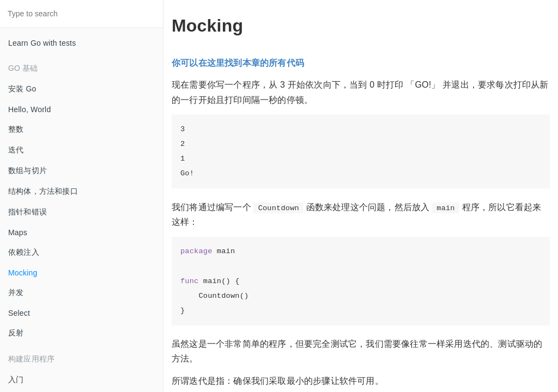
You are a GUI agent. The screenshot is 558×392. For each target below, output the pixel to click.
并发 (16, 292)
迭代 (16, 150)
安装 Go (22, 89)
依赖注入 (24, 252)
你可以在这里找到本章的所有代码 (238, 63)
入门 (16, 379)
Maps (18, 232)
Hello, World (29, 109)
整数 (16, 129)
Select (19, 313)
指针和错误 (28, 212)
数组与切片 (28, 170)
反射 (16, 333)
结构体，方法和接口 (43, 191)
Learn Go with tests (42, 43)
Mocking (23, 273)
